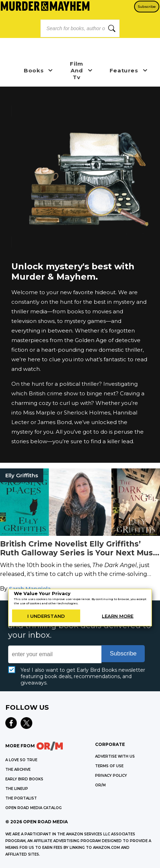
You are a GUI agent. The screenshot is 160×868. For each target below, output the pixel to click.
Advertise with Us (115, 756)
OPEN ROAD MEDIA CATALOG (34, 808)
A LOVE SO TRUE (21, 760)
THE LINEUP (17, 789)
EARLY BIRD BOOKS (24, 779)
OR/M (100, 785)
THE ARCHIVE (18, 770)
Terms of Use (109, 766)
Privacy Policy (111, 776)
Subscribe (147, 7)
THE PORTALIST (21, 798)
